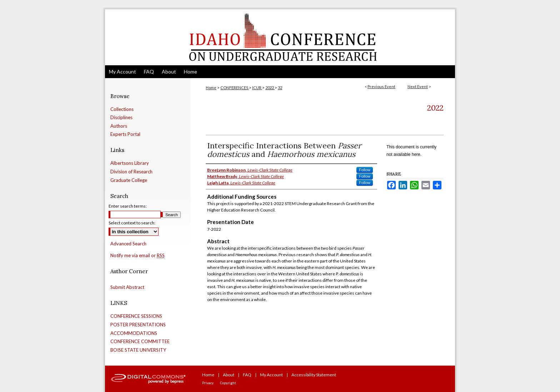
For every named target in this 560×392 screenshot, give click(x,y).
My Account (271, 375)
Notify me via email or (137, 256)
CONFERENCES (235, 88)
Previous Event (381, 86)
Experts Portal (125, 134)
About (229, 375)
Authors (119, 126)
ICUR (257, 88)
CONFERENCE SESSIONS (136, 316)
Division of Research (131, 172)
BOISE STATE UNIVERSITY (138, 350)
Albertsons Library (130, 163)
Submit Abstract (127, 287)
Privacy (208, 383)
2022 (270, 88)
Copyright (228, 383)
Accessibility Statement (314, 375)
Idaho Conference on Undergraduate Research (280, 37)
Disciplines (121, 118)
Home (211, 88)
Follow (365, 170)
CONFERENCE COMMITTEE (140, 342)
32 (280, 88)
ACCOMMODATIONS (134, 333)
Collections (122, 109)
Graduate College (129, 180)
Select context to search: (132, 223)
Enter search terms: (128, 206)
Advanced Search (128, 244)
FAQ (247, 375)
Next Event (418, 86)
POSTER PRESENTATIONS (138, 325)
